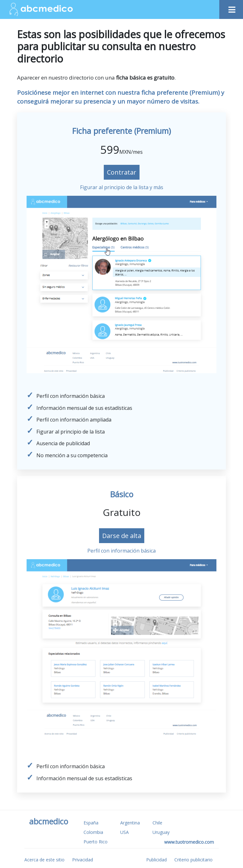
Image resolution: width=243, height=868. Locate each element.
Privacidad (83, 860)
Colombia (93, 832)
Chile (157, 823)
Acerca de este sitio (44, 860)
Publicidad (156, 860)
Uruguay (161, 832)
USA (125, 832)
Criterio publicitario (193, 860)
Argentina (130, 823)
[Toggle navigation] (231, 7)
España (91, 823)
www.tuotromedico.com (189, 842)
